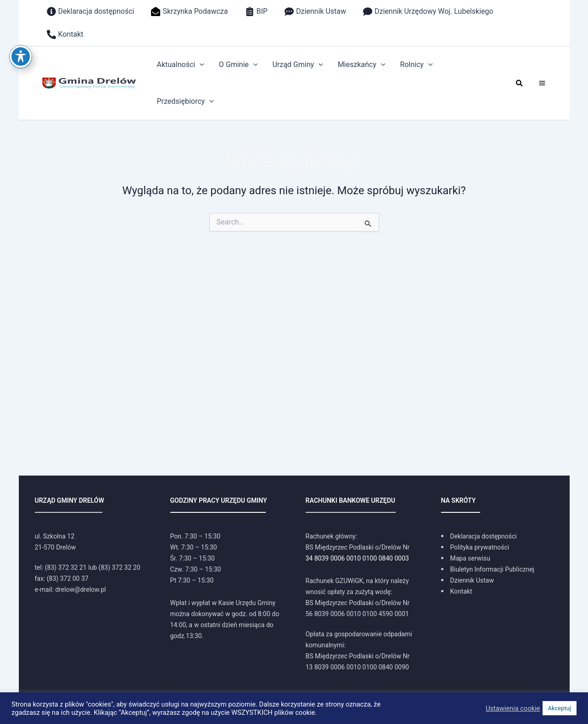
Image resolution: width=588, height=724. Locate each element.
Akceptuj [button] (560, 708)
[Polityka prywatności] (475, 547)
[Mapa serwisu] (466, 558)
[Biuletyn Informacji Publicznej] (488, 569)
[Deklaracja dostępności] (479, 536)
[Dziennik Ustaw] (468, 580)
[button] (520, 83)
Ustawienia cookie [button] (513, 708)
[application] (200, 65)
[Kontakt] (457, 591)
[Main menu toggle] (542, 83)
